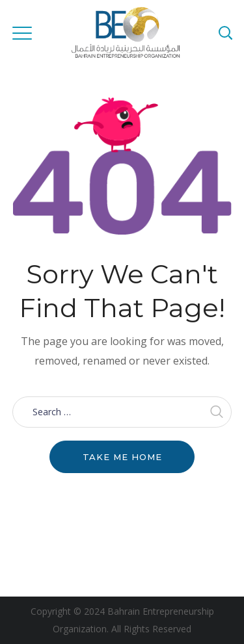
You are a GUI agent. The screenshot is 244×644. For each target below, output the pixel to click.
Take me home (122, 457)
